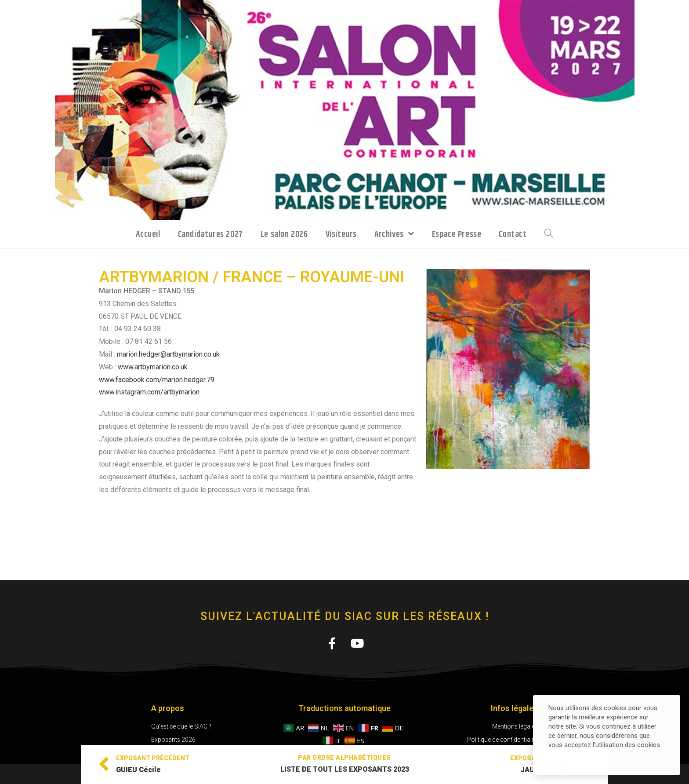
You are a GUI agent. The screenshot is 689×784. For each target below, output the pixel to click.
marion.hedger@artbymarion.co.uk (168, 354)
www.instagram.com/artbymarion (149, 392)
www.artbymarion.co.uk (153, 367)
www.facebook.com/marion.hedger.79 (157, 380)
